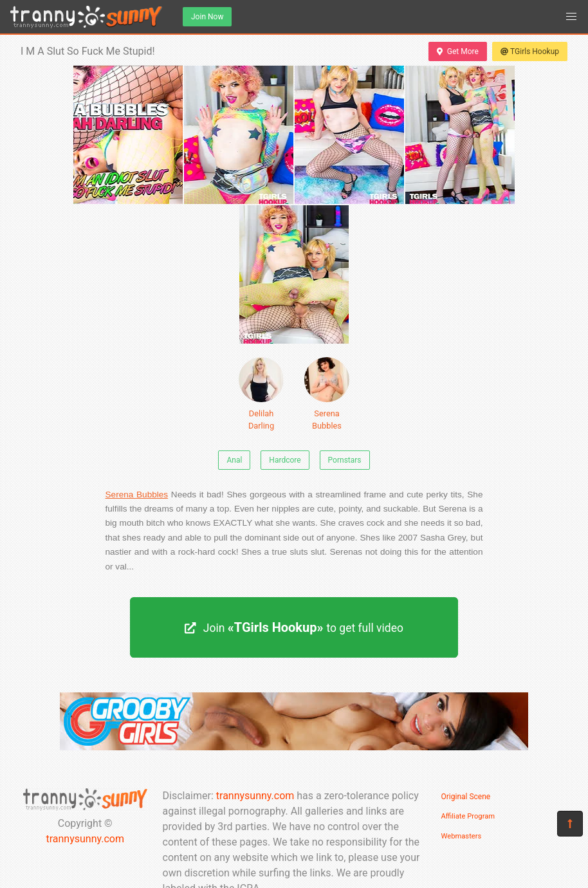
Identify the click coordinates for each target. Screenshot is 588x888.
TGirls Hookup (530, 51)
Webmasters (462, 836)
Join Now (207, 17)
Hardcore (285, 460)
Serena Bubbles (327, 394)
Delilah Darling (261, 394)
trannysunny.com (85, 839)
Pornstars (345, 460)
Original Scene (466, 797)
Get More (457, 51)
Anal (234, 460)
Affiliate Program (468, 816)
